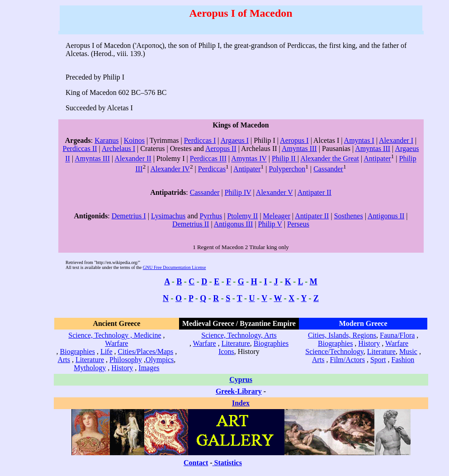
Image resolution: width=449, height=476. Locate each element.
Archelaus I (118, 148)
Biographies (78, 351)
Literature (90, 360)
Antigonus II (386, 216)
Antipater (377, 159)
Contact (196, 463)
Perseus (298, 224)
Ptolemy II (242, 216)
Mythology (90, 368)
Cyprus (241, 379)
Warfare (116, 343)
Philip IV (238, 192)
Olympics (160, 360)
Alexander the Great (330, 159)
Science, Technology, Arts (239, 335)
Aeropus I (294, 140)
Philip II (285, 159)
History (122, 368)
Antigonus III (234, 224)
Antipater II (314, 192)
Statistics (228, 463)
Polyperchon (287, 169)
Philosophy (126, 360)
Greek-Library (239, 391)
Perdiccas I (200, 140)
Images (149, 368)
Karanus (106, 140)
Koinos (134, 140)
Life (106, 351)
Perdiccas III (208, 159)
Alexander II (133, 159)
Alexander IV (170, 169)
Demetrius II (191, 224)
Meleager (277, 216)
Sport (378, 360)
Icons (226, 351)
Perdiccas (212, 169)
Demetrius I (129, 216)
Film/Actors (347, 360)
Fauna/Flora (397, 335)
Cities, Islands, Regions (342, 335)
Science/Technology (334, 351)
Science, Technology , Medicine (115, 335)
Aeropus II (221, 148)
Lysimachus (168, 216)
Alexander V (274, 192)
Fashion (403, 360)
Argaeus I (235, 140)
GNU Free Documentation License (175, 267)
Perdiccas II (80, 148)
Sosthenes (349, 216)
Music (408, 351)
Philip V (270, 224)
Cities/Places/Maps (146, 351)
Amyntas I (359, 140)
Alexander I (396, 140)
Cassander (328, 169)
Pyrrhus (211, 216)
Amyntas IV (249, 159)
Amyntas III (299, 148)
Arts (64, 360)
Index (241, 403)
